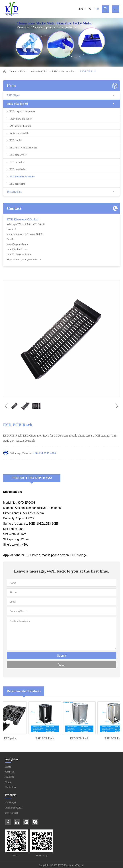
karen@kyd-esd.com (17, 244)
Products (9, 777)
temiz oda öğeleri (39, 72)
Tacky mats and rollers (21, 119)
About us (10, 772)
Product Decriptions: (32, 478)
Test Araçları (14, 192)
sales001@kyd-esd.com (19, 255)
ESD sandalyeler (18, 155)
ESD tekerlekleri (18, 169)
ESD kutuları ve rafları (64, 72)
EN (81, 9)
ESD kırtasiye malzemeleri (23, 148)
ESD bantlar (16, 140)
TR (97, 9)
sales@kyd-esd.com (17, 249)
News (8, 782)
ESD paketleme (17, 184)
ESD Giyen (13, 95)
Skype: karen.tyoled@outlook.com (24, 260)
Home (13, 72)
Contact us (10, 787)
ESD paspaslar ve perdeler (23, 111)
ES (89, 9)
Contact (14, 208)
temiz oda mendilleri (20, 133)
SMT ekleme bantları (20, 126)
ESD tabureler (17, 162)
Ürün (23, 72)
